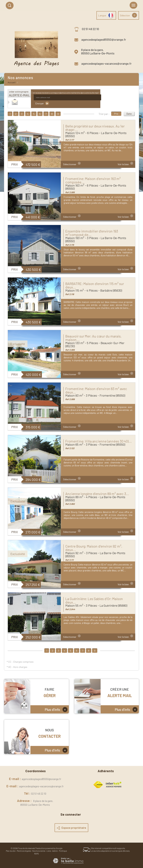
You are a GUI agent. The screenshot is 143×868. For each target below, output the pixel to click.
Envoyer (42, 103)
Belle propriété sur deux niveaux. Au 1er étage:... (95, 128)
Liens (49, 851)
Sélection (125, 15)
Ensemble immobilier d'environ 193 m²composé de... (92, 233)
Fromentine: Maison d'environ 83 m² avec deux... (96, 390)
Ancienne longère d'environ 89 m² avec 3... (97, 494)
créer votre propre (19, 93)
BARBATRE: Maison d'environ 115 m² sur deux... (95, 285)
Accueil (12, 83)
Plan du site (11, 851)
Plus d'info (56, 710)
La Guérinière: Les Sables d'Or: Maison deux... (94, 600)
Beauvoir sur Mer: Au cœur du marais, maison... (93, 338)
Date (129, 114)
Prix (116, 114)
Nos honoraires (39, 851)
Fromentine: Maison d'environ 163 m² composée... (93, 180)
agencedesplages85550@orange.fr (104, 39)
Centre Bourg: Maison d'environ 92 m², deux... (94, 548)
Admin (55, 851)
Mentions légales (24, 851)
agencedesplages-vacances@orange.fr (106, 63)
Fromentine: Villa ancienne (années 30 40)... (99, 441)
